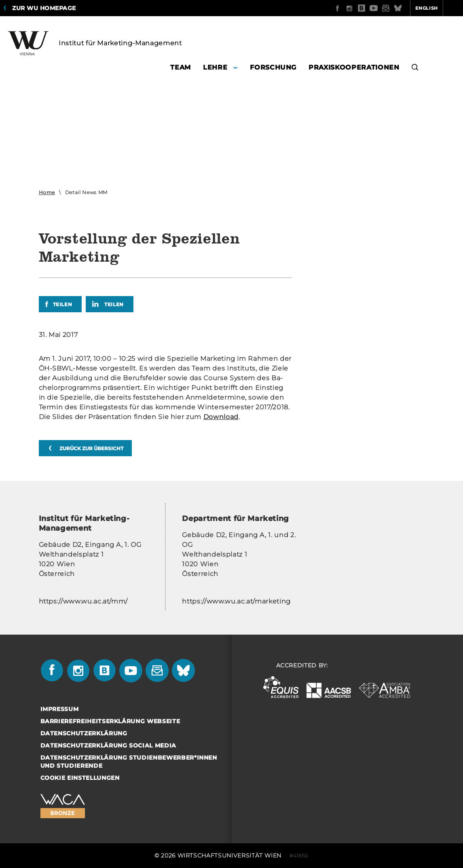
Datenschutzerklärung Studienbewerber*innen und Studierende (129, 762)
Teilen (63, 304)
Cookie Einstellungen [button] (80, 778)
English (395, 8)
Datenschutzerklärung (84, 733)
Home (47, 192)
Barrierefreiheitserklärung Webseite (110, 721)
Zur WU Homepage (44, 8)
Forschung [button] (273, 67)
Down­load (221, 417)
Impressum (60, 709)
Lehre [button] (215, 67)
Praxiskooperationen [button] (354, 67)
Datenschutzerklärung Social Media (108, 745)
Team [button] (181, 67)
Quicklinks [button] (437, 8)
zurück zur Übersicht (91, 448)
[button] (415, 69)
